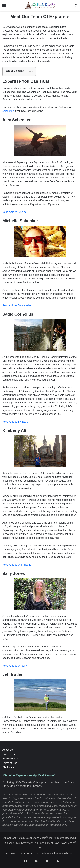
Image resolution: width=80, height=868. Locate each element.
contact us (8, 111)
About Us (8, 750)
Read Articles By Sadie (15, 422)
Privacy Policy (10, 759)
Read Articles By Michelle (17, 305)
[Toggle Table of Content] (29, 71)
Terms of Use (10, 763)
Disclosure (8, 767)
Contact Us (9, 754)
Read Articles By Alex (14, 212)
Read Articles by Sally (15, 666)
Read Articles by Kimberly (17, 565)
